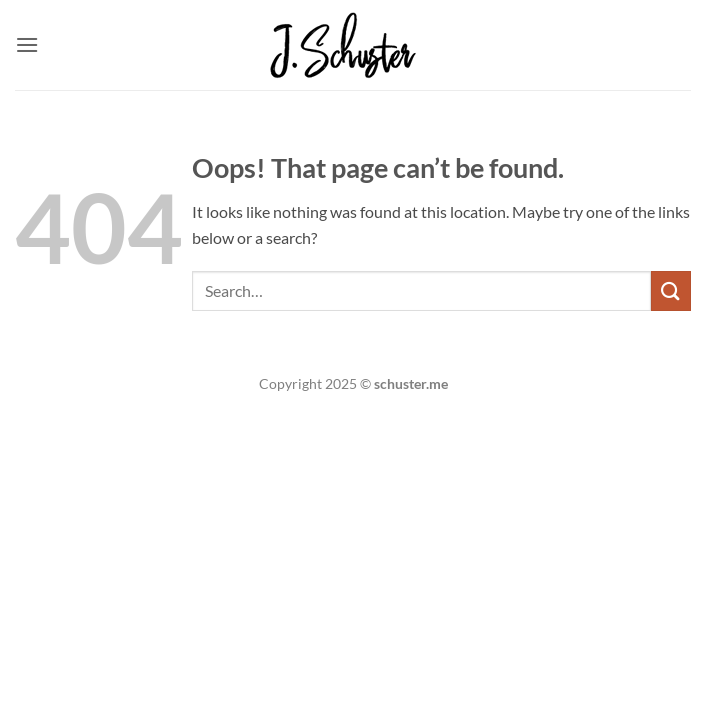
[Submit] (671, 290)
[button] (27, 44)
